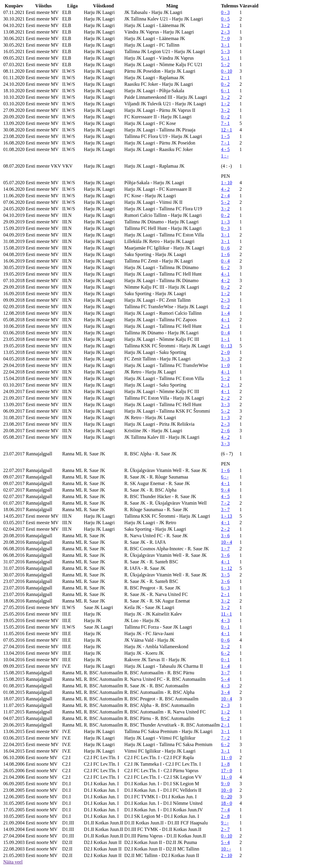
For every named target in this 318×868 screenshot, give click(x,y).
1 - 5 (225, 136)
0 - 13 (226, 346)
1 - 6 (225, 254)
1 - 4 (225, 313)
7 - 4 (225, 810)
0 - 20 (226, 797)
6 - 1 (225, 91)
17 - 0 (226, 771)
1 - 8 (225, 764)
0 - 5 (225, 19)
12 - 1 (226, 130)
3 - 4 (225, 692)
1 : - (225, 156)
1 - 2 (225, 104)
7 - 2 (225, 503)
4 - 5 (225, 149)
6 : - (225, 477)
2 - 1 (225, 78)
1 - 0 (225, 365)
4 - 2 (225, 189)
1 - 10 (226, 183)
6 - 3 (225, 588)
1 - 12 (226, 568)
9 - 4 (225, 490)
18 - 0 (226, 803)
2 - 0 (225, 352)
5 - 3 (225, 51)
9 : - (225, 823)
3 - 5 (225, 575)
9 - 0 (225, 784)
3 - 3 (225, 359)
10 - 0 (226, 790)
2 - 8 (225, 816)
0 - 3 (225, 12)
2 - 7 (225, 829)
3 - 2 (225, 25)
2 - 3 (225, 32)
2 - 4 (225, 196)
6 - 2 (225, 267)
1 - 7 (225, 549)
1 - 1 (225, 339)
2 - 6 (225, 431)
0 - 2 (225, 84)
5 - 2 (225, 65)
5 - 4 (225, 679)
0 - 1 (225, 627)
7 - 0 (225, 38)
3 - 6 (225, 536)
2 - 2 (225, 398)
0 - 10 (226, 71)
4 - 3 (225, 620)
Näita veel (13, 862)
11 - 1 (226, 614)
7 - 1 (225, 123)
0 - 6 (225, 248)
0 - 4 (225, 261)
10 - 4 (226, 542)
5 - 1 (225, 58)
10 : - (226, 849)
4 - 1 (225, 274)
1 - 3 (225, 222)
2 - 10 (226, 855)
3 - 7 (225, 509)
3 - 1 (225, 45)
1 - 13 (226, 516)
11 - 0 (226, 757)
